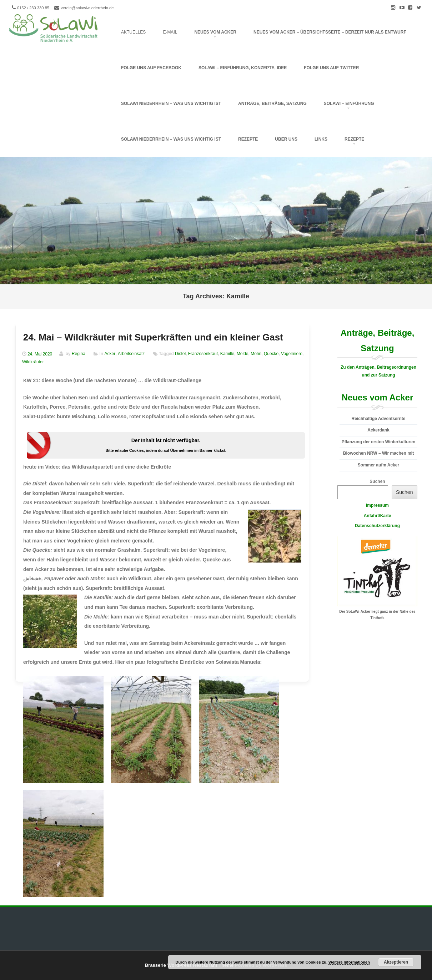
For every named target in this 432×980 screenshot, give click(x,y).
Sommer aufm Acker (378, 465)
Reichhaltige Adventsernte (379, 419)
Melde (243, 354)
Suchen (377, 481)
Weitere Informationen (349, 962)
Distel (180, 354)
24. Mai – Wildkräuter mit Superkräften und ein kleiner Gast (153, 337)
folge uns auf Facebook (151, 68)
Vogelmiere (292, 354)
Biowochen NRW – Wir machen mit (378, 453)
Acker (110, 354)
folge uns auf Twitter (331, 68)
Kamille (227, 354)
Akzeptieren (396, 962)
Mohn (256, 354)
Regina (79, 354)
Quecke (271, 354)
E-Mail (170, 32)
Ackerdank (378, 430)
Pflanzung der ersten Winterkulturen (379, 442)
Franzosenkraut (203, 354)
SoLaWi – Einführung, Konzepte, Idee (243, 68)
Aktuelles (133, 32)
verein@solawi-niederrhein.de (87, 8)
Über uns (286, 139)
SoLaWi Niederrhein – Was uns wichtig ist (171, 139)
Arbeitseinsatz (131, 354)
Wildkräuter (33, 362)
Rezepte (248, 139)
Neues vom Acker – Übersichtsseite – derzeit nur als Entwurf (330, 32)
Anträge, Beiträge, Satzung (272, 103)
